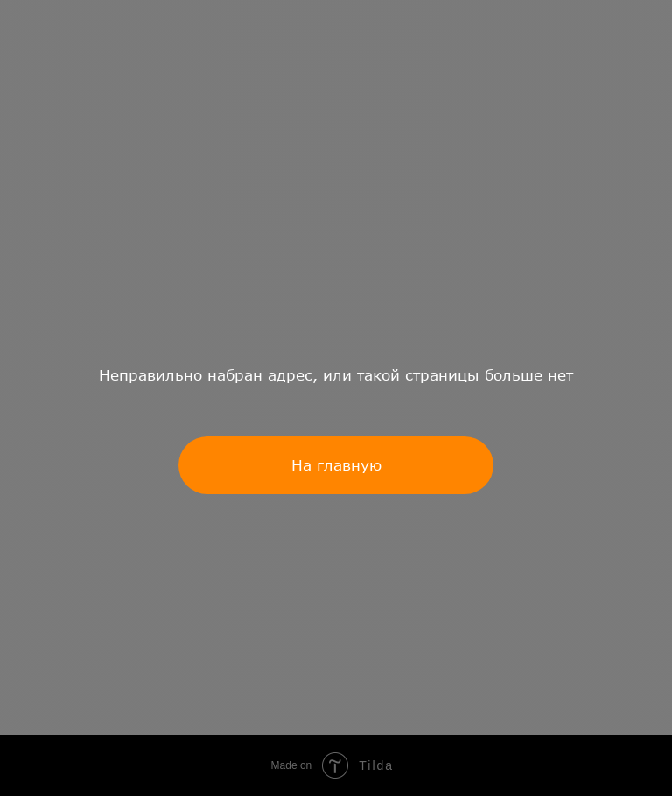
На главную (336, 465)
